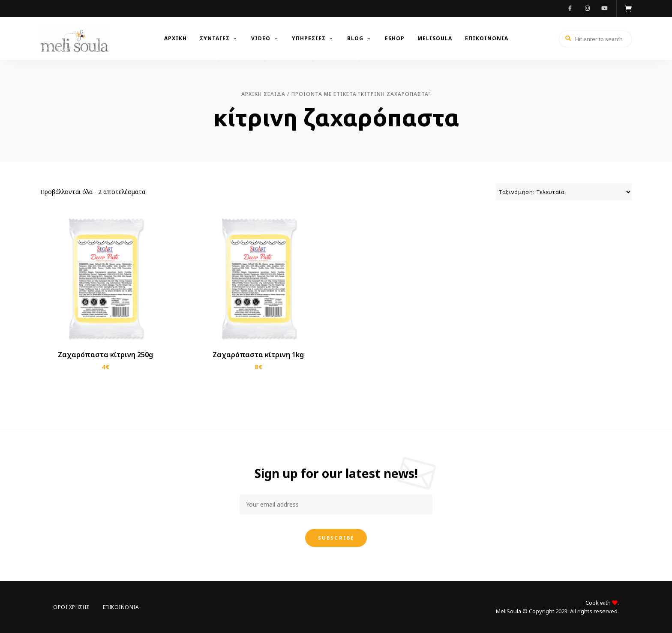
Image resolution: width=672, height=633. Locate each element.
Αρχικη (175, 38)
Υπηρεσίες (309, 38)
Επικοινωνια (487, 38)
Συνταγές (215, 38)
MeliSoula (435, 38)
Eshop (395, 38)
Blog (355, 38)
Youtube (604, 9)
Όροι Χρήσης (72, 607)
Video (261, 38)
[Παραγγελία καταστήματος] (564, 192)
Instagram (587, 9)
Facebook (570, 9)
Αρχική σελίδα (263, 94)
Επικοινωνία (121, 607)
